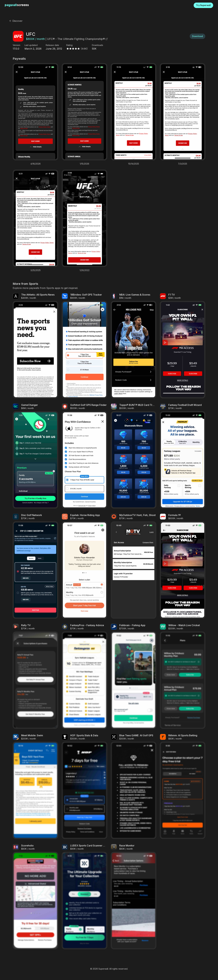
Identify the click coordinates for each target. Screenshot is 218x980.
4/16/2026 (36, 164)
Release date (52, 45)
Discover (16, 21)
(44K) (84, 49)
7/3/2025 (183, 164)
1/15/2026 (84, 164)
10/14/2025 (134, 164)
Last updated (31, 45)
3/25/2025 (36, 270)
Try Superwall (203, 5)
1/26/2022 (85, 270)
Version (17, 45)
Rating (69, 45)
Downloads (97, 45)
